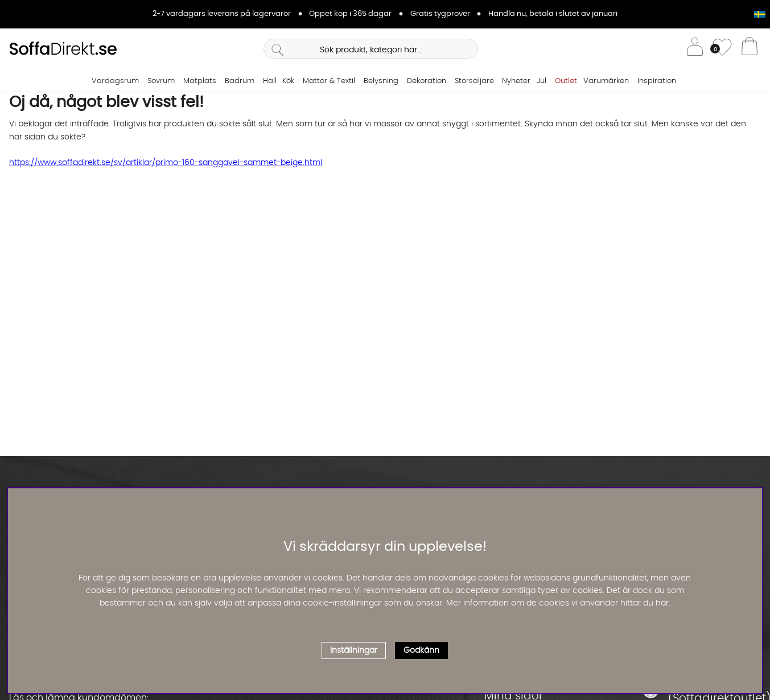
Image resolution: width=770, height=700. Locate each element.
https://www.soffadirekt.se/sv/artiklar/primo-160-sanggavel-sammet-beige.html (166, 163)
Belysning (381, 81)
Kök (288, 81)
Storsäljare (474, 81)
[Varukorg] (750, 49)
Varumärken (606, 81)
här (662, 603)
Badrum (240, 81)
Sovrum (161, 81)
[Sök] (371, 49)
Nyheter (516, 81)
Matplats (200, 81)
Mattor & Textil (329, 81)
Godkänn (421, 650)
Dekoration (427, 81)
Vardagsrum (115, 81)
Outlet (566, 81)
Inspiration (657, 81)
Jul (542, 81)
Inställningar (354, 650)
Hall (270, 81)
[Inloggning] (695, 49)
